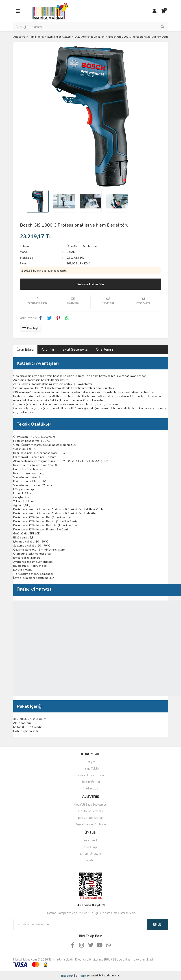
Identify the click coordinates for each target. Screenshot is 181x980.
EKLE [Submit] (157, 924)
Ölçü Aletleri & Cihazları (82, 246)
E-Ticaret (81, 976)
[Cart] (164, 11)
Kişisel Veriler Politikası (91, 824)
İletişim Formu (91, 782)
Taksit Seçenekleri (75, 350)
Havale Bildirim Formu (91, 775)
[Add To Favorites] (38, 302)
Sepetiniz (90, 860)
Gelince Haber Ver (90, 284)
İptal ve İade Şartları (90, 818)
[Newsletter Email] (80, 924)
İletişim (90, 762)
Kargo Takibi (91, 769)
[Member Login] (155, 11)
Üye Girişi (91, 847)
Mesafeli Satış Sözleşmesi (90, 805)
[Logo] (49, 11)
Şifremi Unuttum (90, 854)
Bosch (71, 252)
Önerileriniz (105, 350)
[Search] (91, 27)
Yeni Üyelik (91, 841)
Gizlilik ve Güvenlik (91, 811)
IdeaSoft (67, 976)
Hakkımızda (90, 789)
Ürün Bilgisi (25, 350)
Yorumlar (48, 350)
